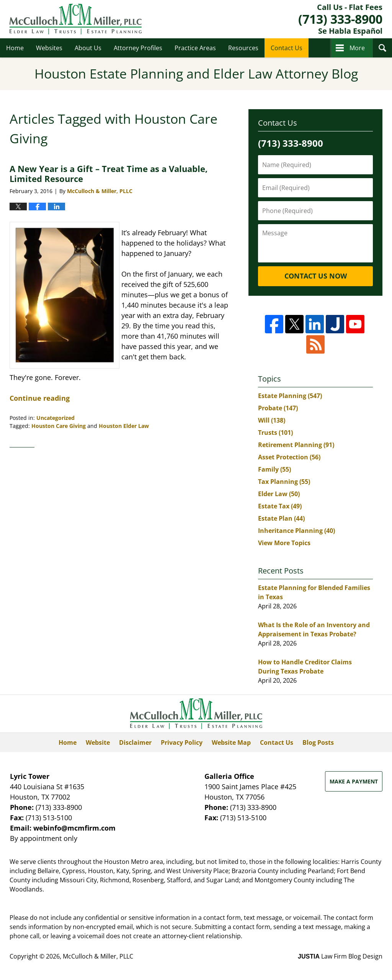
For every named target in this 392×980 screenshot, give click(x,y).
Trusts (275, 433)
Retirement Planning (296, 445)
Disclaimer (135, 742)
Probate (278, 408)
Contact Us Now (316, 276)
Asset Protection (289, 457)
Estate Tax (280, 506)
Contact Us (287, 48)
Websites (49, 48)
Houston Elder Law (124, 426)
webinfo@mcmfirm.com (74, 828)
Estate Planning (290, 396)
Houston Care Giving (59, 426)
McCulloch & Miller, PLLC (98, 956)
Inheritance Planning (296, 531)
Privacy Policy (182, 742)
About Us (88, 48)
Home (15, 48)
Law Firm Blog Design (340, 956)
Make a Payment (354, 781)
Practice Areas (195, 48)
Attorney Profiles (138, 48)
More (357, 48)
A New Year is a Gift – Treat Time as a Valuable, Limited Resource (109, 174)
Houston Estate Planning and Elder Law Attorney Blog (76, 19)
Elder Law (279, 494)
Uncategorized (56, 418)
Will (272, 420)
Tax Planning (284, 482)
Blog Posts (318, 742)
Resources (243, 48)
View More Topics (284, 543)
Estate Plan (281, 518)
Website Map (231, 742)
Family (274, 469)
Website (98, 742)
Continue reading (40, 398)
